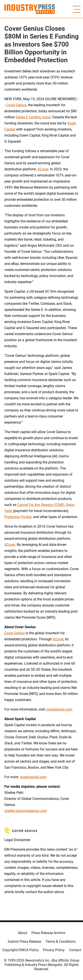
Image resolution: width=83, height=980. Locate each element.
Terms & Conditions (61, 942)
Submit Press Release (24, 942)
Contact (75, 950)
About (22, 933)
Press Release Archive (48, 933)
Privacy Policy (54, 950)
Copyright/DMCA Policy (20, 950)
